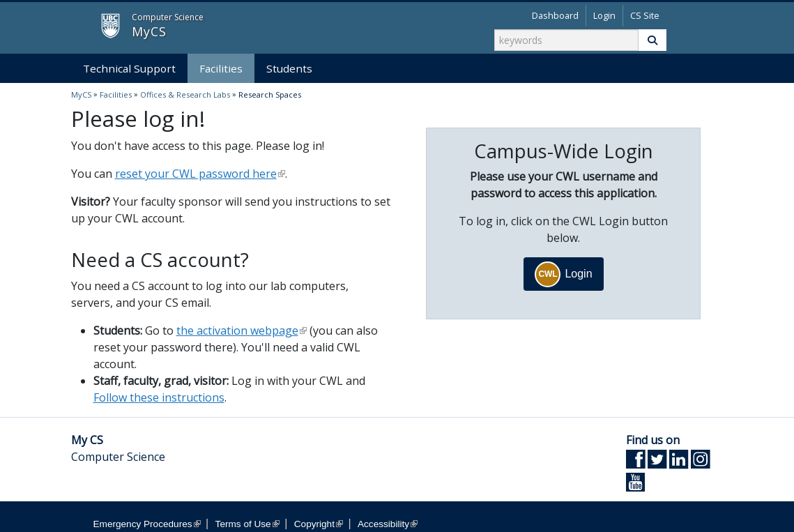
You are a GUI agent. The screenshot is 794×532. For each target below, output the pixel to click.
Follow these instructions (159, 397)
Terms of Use (247, 524)
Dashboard (555, 15)
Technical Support (129, 68)
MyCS (99, 26)
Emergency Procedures (147, 524)
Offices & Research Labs (185, 94)
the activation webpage (242, 330)
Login (604, 15)
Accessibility (388, 524)
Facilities (221, 68)
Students (289, 68)
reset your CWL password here (200, 174)
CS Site (645, 15)
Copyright (319, 524)
